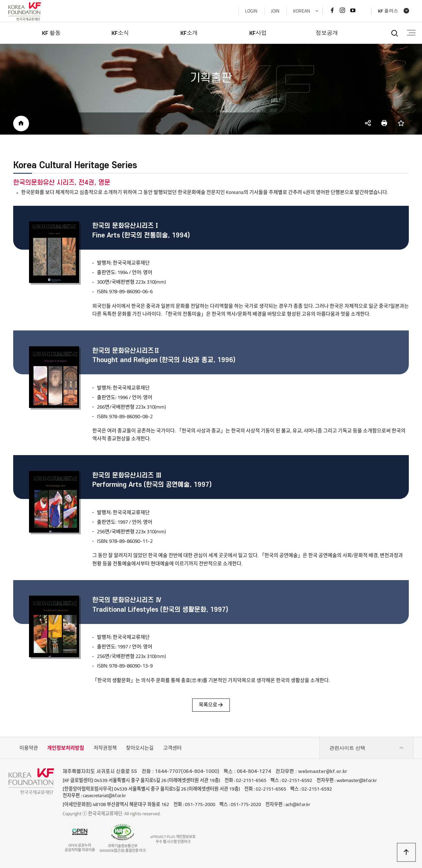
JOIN (275, 11)
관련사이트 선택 (367, 748)
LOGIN (251, 11)
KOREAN (301, 11)
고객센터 (172, 748)
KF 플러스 (388, 11)
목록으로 (211, 705)
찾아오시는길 (140, 748)
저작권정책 (105, 748)
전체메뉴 (411, 33)
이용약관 (29, 748)
